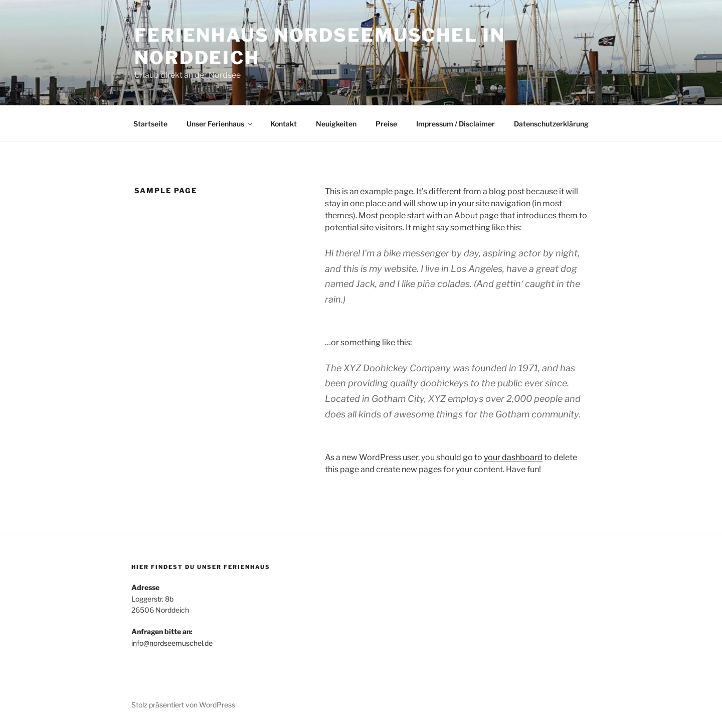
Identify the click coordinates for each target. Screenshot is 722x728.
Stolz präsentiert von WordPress (183, 705)
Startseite (150, 124)
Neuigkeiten (336, 124)
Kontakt (284, 124)
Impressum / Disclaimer (456, 124)
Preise (386, 124)
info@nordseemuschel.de (172, 643)
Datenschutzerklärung (551, 124)
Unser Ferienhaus (220, 124)
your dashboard (513, 457)
